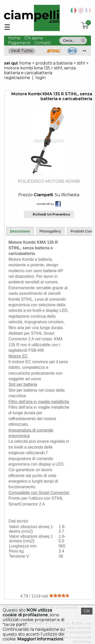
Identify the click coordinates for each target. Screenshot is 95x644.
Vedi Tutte (22, 51)
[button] (83, 40)
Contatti (42, 43)
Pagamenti (19, 43)
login (41, 78)
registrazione (17, 78)
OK (87, 611)
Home (14, 38)
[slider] (59, 595)
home (25, 63)
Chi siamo (34, 38)
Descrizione (20, 231)
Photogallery (50, 231)
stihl (81, 63)
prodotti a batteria (54, 63)
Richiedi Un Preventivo (51, 214)
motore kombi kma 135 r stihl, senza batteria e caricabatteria (40, 70)
